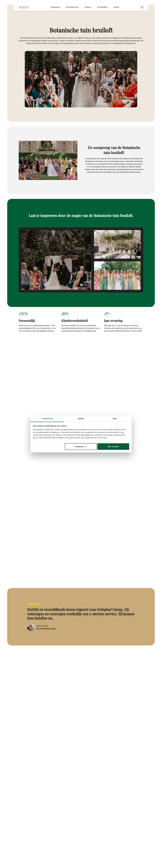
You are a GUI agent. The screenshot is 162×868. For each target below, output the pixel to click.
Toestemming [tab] (47, 419)
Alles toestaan (113, 447)
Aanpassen (81, 447)
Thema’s (88, 7)
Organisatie (55, 7)
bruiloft (41, 370)
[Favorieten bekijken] (142, 7)
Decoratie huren (72, 7)
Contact (116, 7)
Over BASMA (102, 7)
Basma (39, 378)
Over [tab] (115, 419)
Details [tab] (81, 419)
